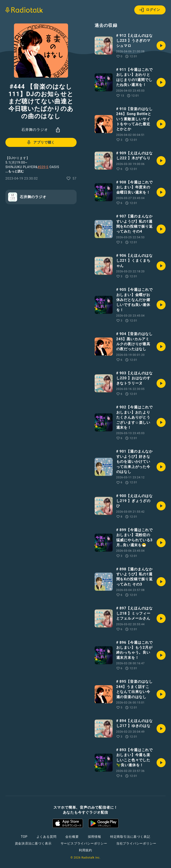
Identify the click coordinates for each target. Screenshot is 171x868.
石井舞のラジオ (35, 130)
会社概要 (72, 837)
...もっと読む (15, 171)
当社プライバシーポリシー (136, 843)
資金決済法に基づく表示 (33, 843)
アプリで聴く (40, 142)
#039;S (43, 167)
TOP (24, 837)
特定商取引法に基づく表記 (130, 837)
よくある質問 (47, 837)
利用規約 (85, 850)
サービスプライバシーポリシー (84, 843)
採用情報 (95, 837)
